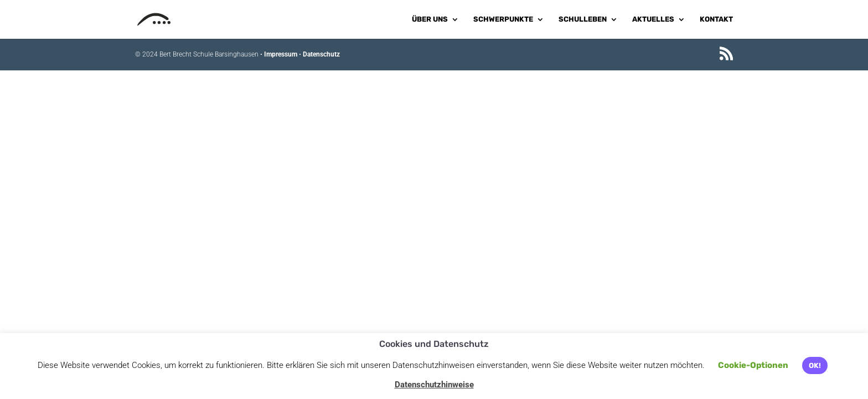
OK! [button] (815, 365)
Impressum (281, 54)
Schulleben (583, 19)
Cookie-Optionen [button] (753, 365)
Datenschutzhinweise (434, 385)
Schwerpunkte (503, 19)
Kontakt (716, 19)
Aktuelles (653, 19)
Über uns (430, 19)
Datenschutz (321, 54)
